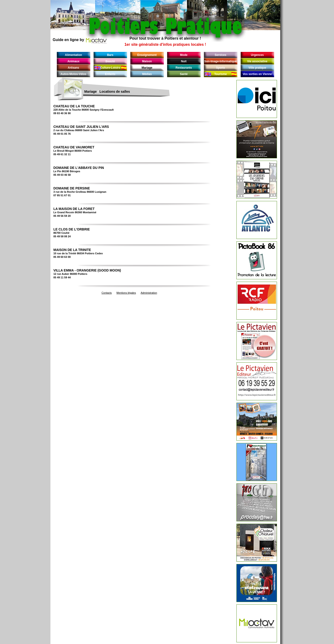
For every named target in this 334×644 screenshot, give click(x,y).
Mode (184, 55)
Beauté (110, 61)
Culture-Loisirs (110, 68)
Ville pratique (257, 68)
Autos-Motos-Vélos (73, 74)
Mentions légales (126, 293)
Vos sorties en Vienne (257, 74)
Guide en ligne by (80, 40)
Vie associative (257, 61)
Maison (147, 61)
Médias (147, 74)
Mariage (147, 68)
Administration (149, 293)
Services (221, 55)
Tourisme (221, 74)
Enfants (110, 74)
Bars (110, 55)
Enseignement (147, 55)
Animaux (73, 61)
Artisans (73, 68)
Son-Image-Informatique (220, 61)
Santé (184, 74)
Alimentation (73, 55)
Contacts (107, 293)
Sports (220, 68)
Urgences (257, 55)
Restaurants (184, 68)
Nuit (184, 61)
